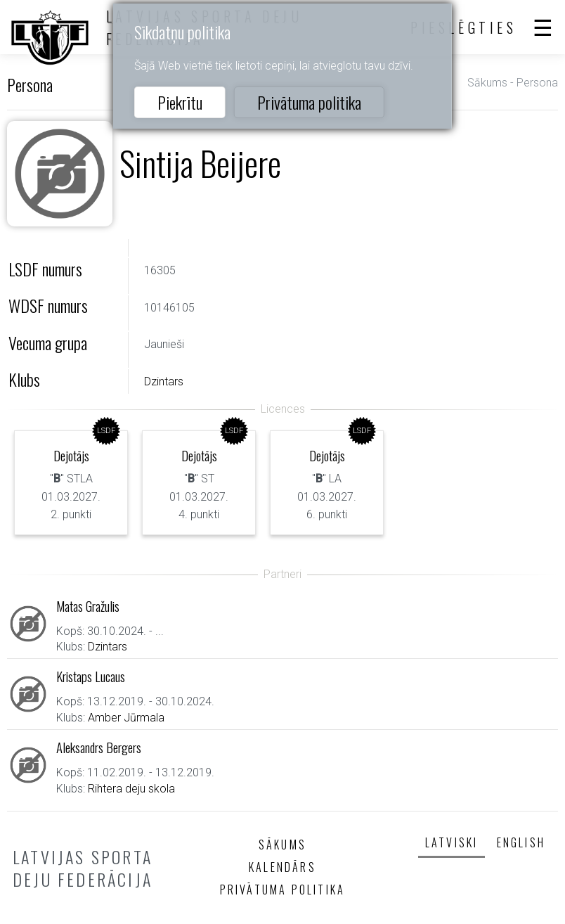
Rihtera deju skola (131, 789)
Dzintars (164, 381)
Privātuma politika (309, 102)
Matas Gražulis (88, 606)
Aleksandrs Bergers (99, 747)
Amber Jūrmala (126, 718)
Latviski (452, 842)
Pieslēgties (464, 27)
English (521, 842)
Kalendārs (282, 867)
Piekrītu (180, 102)
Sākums (487, 83)
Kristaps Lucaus (91, 676)
